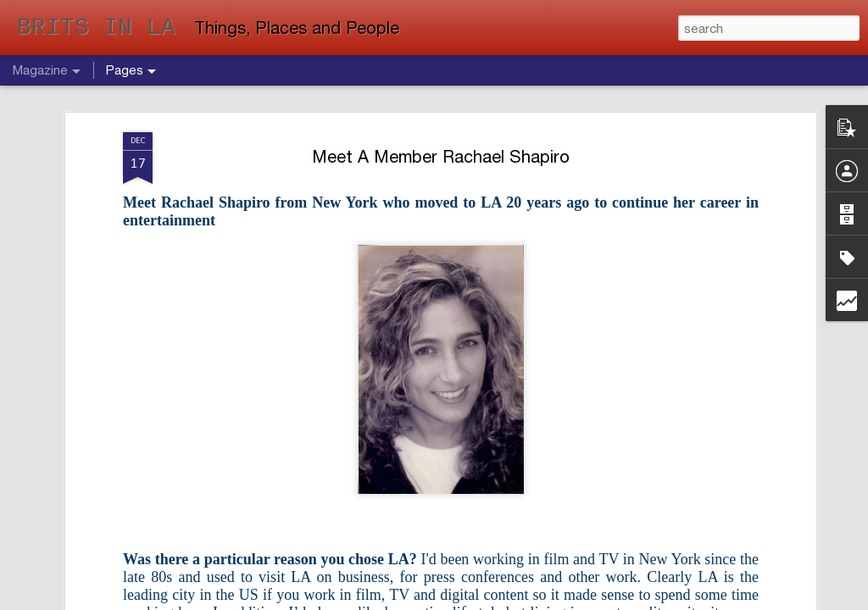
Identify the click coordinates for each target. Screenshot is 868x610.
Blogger (515, 600)
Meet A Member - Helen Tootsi (727, 490)
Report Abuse (560, 600)
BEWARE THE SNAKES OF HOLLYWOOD (518, 499)
